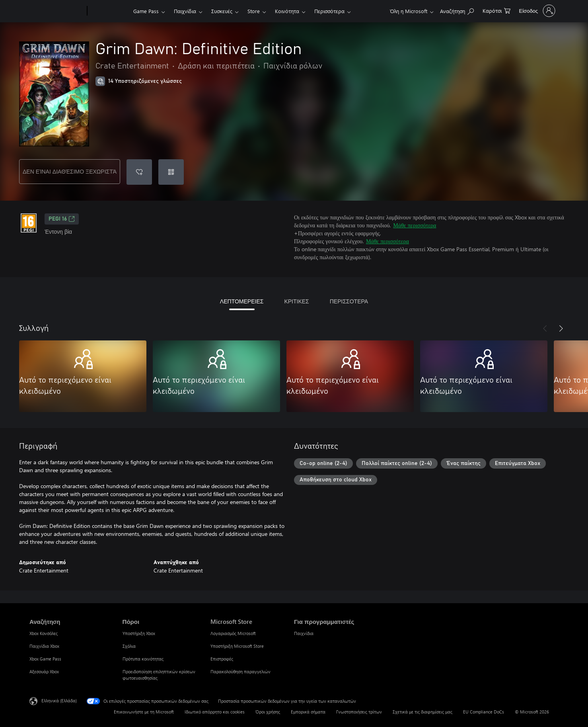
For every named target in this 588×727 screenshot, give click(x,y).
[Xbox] (109, 11)
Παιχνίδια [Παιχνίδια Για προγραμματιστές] (304, 633)
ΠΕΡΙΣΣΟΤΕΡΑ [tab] (349, 301)
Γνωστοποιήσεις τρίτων (359, 712)
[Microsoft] (57, 11)
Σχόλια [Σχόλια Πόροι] (129, 646)
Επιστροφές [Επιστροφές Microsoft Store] (222, 659)
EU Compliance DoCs (484, 712)
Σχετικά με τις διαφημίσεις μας (423, 712)
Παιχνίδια (185, 11)
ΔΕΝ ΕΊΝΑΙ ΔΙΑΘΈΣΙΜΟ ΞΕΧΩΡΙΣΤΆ (70, 171)
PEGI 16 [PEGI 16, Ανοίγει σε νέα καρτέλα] (62, 219)
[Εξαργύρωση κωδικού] (171, 172)
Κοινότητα (287, 11)
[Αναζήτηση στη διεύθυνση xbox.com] (457, 10)
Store (254, 11)
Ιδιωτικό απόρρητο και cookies (215, 712)
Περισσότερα (329, 11)
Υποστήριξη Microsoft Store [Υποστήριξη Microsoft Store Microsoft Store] (237, 646)
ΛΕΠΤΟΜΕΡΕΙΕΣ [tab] (242, 301)
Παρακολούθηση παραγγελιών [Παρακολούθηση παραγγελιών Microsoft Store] (240, 671)
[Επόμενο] (561, 328)
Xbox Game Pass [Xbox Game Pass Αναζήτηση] (45, 659)
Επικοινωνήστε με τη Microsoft (144, 712)
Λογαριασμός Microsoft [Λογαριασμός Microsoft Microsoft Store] (233, 633)
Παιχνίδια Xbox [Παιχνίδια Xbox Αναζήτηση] (44, 646)
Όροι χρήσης (268, 712)
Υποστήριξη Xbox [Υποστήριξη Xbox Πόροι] (139, 633)
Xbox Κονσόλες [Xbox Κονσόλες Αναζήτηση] (44, 633)
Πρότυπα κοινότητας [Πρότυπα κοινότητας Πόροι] (143, 659)
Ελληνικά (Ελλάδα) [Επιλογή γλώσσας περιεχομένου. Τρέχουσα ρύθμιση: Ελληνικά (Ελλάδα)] (59, 701)
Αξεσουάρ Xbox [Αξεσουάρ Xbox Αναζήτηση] (44, 671)
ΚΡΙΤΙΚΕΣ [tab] (296, 301)
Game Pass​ (146, 11)
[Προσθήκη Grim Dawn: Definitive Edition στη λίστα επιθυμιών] (139, 172)
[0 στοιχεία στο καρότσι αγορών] (496, 10)
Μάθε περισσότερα (415, 225)
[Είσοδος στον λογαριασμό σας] (537, 11)
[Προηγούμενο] (545, 328)
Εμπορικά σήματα (308, 712)
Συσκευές (222, 11)
